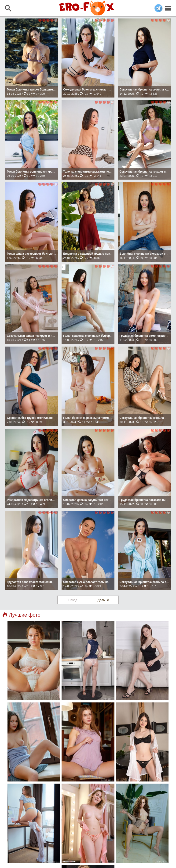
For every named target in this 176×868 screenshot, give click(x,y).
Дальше (103, 600)
